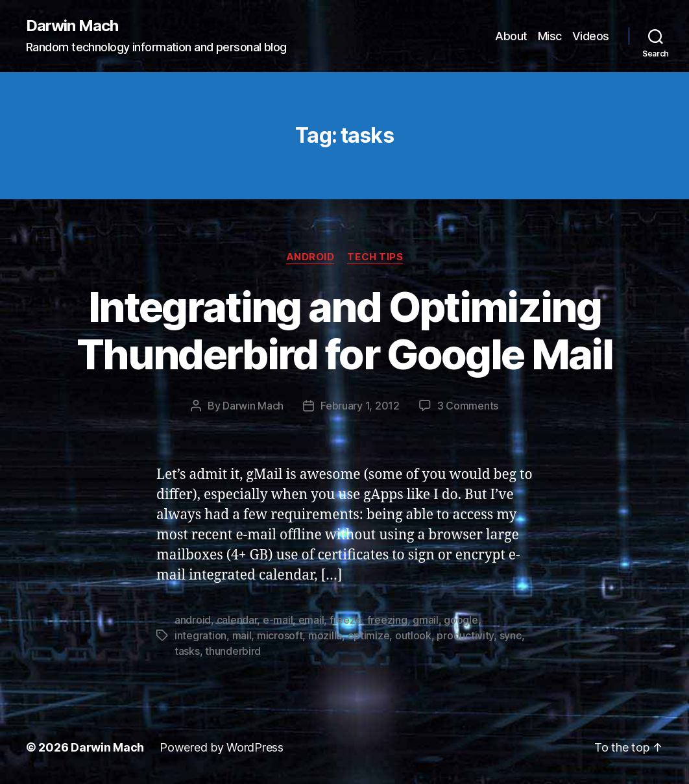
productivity (465, 635)
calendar (237, 620)
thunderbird (233, 651)
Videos (591, 36)
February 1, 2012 (360, 406)
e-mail (278, 620)
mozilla (325, 635)
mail (242, 635)
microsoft (280, 635)
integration (200, 635)
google (461, 620)
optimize (369, 635)
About (511, 36)
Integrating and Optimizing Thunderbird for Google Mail (344, 330)
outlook (413, 635)
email (311, 620)
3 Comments (468, 406)
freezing (387, 620)
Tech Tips (375, 257)
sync (511, 635)
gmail (426, 620)
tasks (187, 651)
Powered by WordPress (222, 747)
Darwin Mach (72, 26)
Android (310, 257)
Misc (550, 36)
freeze (345, 620)
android (193, 620)
